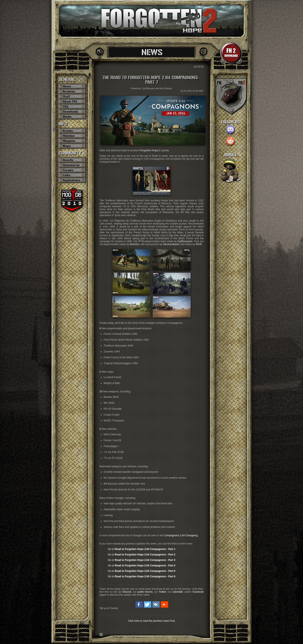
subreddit (177, 592)
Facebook (198, 592)
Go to (142, 549)
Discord (127, 592)
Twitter (163, 592)
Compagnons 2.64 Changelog (181, 535)
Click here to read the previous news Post (151, 621)
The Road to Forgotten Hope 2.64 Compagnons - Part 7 (152, 80)
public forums (145, 592)
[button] (139, 604)
